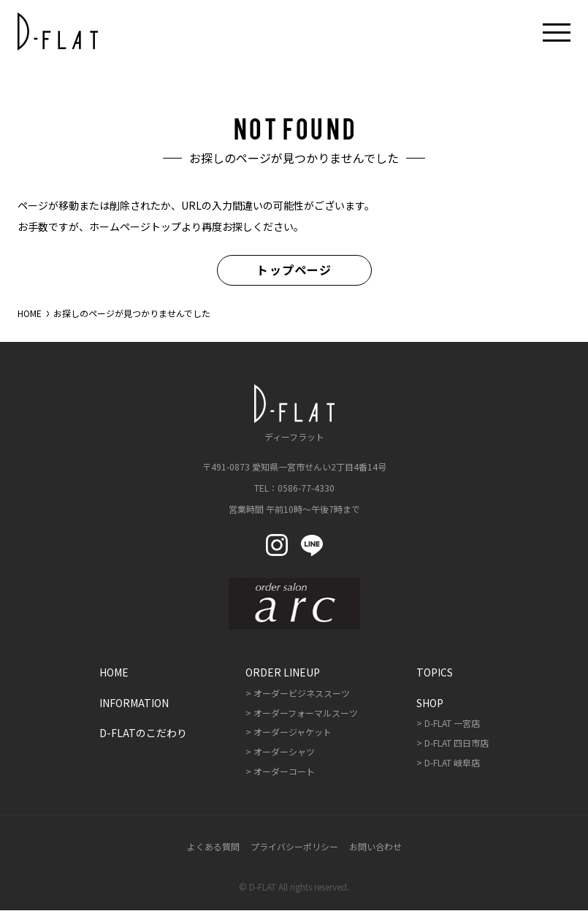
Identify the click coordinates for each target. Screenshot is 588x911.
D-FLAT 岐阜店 (452, 762)
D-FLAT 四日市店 (457, 743)
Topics (435, 673)
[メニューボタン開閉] (557, 31)
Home (114, 673)
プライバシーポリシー (294, 846)
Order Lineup (283, 673)
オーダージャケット (293, 732)
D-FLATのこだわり (143, 733)
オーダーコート (284, 771)
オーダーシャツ (284, 752)
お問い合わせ (375, 846)
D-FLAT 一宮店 (452, 724)
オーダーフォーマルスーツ (306, 713)
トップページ (294, 270)
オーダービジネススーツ (302, 693)
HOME (30, 314)
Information (134, 703)
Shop (430, 703)
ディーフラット (294, 413)
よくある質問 (213, 846)
